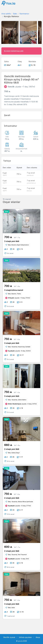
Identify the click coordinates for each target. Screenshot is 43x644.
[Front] (8, 3)
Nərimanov (24, 14)
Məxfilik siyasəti (9, 637)
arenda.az (30, 175)
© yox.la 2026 (21, 641)
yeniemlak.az (31, 183)
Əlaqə (38, 637)
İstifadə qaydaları (25, 637)
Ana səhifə (6, 14)
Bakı (15, 14)
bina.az (29, 191)
